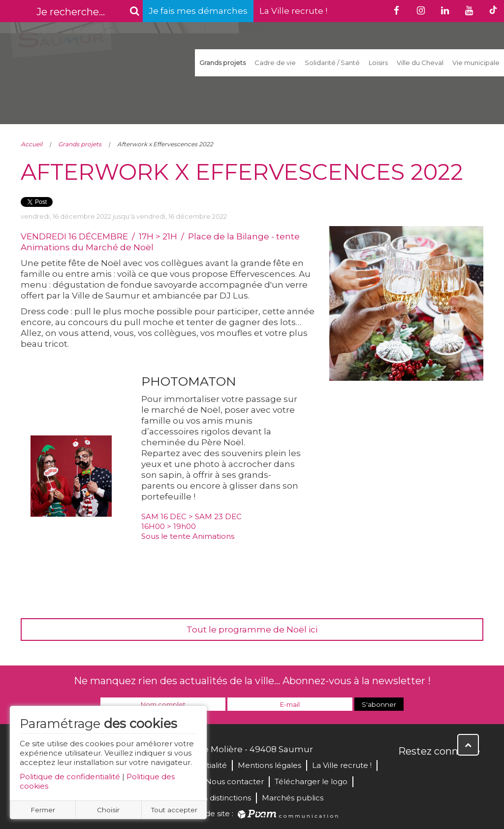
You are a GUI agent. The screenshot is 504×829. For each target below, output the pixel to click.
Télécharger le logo (311, 781)
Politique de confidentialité (70, 777)
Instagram (472, 772)
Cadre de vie (275, 63)
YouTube (450, 772)
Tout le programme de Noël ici (252, 630)
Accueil (31, 144)
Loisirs (378, 63)
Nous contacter (235, 781)
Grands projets (222, 63)
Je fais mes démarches (198, 11)
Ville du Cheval (420, 63)
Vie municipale (476, 63)
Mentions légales (269, 765)
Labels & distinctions (214, 798)
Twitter (428, 772)
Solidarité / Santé (332, 63)
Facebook (407, 772)
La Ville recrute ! (293, 11)
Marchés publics (293, 798)
